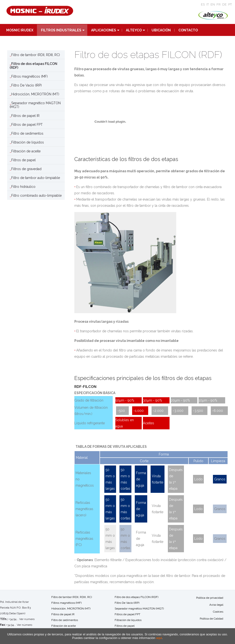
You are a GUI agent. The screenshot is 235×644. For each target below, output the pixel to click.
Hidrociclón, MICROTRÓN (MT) (35, 94)
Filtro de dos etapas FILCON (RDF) (33, 66)
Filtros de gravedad (26, 169)
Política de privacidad (210, 598)
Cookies (218, 612)
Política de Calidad (211, 619)
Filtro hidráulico (23, 187)
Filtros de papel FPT (27, 125)
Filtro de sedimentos (27, 133)
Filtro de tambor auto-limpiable (36, 178)
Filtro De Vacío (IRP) (26, 85)
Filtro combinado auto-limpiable (36, 195)
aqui (159, 638)
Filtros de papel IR (25, 116)
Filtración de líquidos (28, 142)
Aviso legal (216, 605)
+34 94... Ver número (22, 619)
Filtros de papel (23, 160)
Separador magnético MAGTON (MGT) (35, 105)
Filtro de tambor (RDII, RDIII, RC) (36, 55)
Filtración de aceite (26, 151)
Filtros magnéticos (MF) (29, 76)
